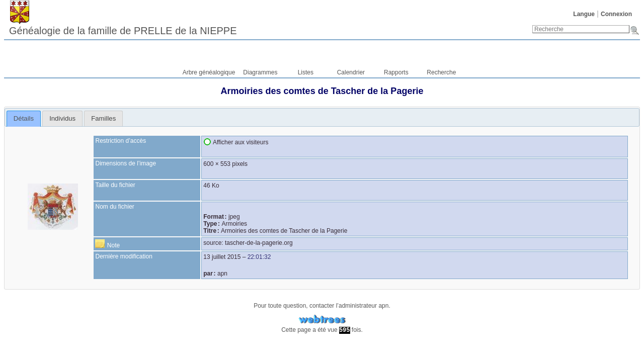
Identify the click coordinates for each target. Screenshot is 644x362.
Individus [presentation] (62, 118)
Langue (584, 14)
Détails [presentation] (24, 118)
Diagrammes (260, 72)
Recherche (441, 72)
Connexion (616, 14)
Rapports (396, 72)
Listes (306, 72)
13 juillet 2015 (222, 257)
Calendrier (351, 72)
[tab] (24, 119)
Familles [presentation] (103, 118)
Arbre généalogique (209, 72)
